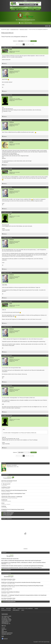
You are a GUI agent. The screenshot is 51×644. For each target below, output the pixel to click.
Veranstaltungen (6, 610)
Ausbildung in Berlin (6, 487)
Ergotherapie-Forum (14, 29)
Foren (36, 609)
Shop (14, 609)
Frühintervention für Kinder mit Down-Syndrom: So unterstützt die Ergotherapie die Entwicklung (22, 566)
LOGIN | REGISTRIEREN (25, 23)
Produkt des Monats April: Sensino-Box (10, 559)
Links (23, 610)
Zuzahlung (4, 506)
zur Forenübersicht (7, 515)
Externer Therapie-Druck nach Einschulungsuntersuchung (14, 490)
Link (3, 404)
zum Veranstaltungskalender (9, 602)
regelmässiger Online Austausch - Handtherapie (12, 497)
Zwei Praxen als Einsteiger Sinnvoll (9, 481)
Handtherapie (4, 500)
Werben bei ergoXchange (7, 633)
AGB (3, 630)
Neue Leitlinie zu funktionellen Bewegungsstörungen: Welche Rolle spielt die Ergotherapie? (21, 561)
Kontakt (3, 628)
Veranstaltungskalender (6, 573)
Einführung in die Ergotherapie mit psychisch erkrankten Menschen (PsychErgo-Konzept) (21, 583)
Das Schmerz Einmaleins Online (8, 579)
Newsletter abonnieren (6, 634)
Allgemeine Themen (24, 29)
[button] (34, 41)
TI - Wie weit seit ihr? (6, 484)
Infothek (9, 609)
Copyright (35, 642)
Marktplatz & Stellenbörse (7, 519)
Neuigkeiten (4, 553)
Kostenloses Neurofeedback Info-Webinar (10, 592)
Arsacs (3, 503)
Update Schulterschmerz (7, 589)
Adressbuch (16, 610)
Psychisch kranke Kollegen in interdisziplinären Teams (13, 494)
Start (3, 609)
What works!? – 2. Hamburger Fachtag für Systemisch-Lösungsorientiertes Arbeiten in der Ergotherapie (24, 595)
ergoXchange (47, 642)
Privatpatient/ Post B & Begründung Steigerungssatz (13, 509)
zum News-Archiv (7, 570)
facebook (6, 639)
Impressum (4, 629)
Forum (8, 29)
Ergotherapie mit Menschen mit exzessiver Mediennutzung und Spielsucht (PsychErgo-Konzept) (22, 586)
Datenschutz (4, 632)
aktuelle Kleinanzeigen (8, 514)
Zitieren (5, 64)
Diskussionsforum (5, 475)
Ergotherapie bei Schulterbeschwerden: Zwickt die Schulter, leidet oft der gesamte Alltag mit (21, 568)
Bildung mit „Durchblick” (12, 465)
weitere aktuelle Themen (8, 513)
